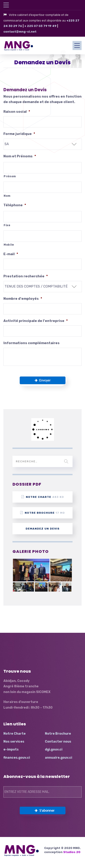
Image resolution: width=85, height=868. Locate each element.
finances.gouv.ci (17, 758)
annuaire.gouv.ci (58, 758)
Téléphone (15, 205)
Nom (7, 196)
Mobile (9, 245)
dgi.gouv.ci (54, 749)
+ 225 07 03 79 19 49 (40, 26)
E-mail (11, 254)
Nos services (14, 742)
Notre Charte (43, 497)
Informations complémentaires (32, 343)
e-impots (11, 749)
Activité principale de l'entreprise (36, 321)
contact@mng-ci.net (20, 32)
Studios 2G (72, 852)
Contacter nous (58, 742)
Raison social (17, 112)
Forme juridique (19, 134)
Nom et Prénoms (20, 156)
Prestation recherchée (26, 276)
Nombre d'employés (23, 299)
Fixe (7, 225)
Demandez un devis (43, 529)
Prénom (10, 176)
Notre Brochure (42, 513)
